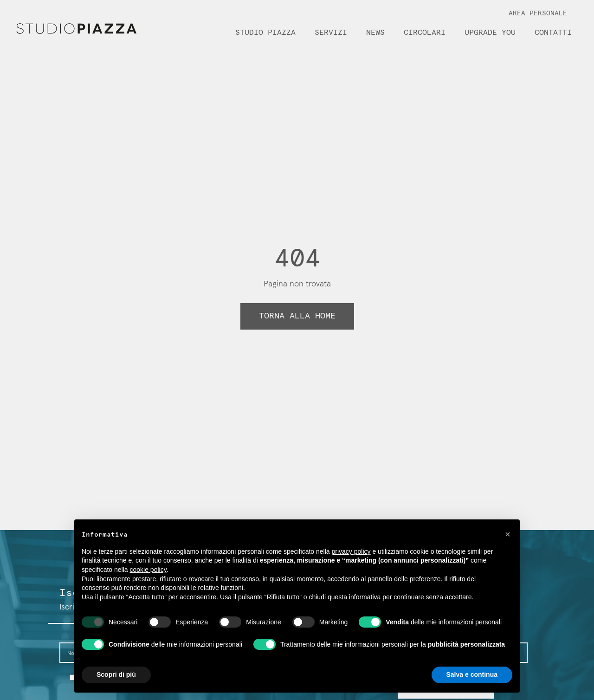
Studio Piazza (265, 32)
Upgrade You (490, 32)
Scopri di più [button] (116, 674)
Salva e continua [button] (472, 674)
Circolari (425, 32)
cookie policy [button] (148, 570)
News (375, 32)
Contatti (553, 32)
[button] (508, 534)
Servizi (331, 32)
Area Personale (538, 13)
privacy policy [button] (351, 551)
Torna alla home (297, 316)
